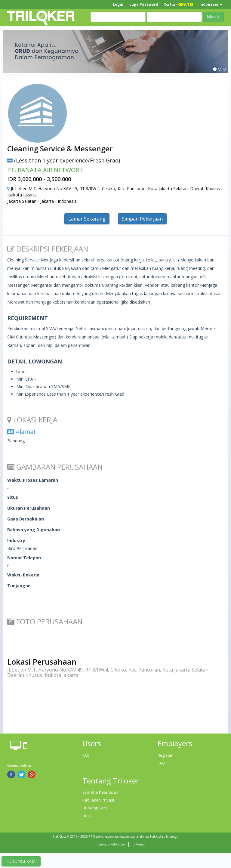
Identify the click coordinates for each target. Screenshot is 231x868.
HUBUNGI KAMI (21, 861)
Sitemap (139, 844)
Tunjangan (19, 586)
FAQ (86, 755)
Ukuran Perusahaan (29, 508)
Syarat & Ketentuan (100, 792)
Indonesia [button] (211, 4)
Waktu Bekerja (23, 575)
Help (87, 816)
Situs (13, 497)
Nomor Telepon (24, 558)
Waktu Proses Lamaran (33, 480)
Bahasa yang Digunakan (34, 530)
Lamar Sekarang (87, 219)
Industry (16, 541)
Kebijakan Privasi (98, 800)
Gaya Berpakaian (26, 519)
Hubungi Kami (95, 808)
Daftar (179, 4)
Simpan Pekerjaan (142, 219)
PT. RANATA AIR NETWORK (45, 170)
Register (165, 755)
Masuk (213, 17)
